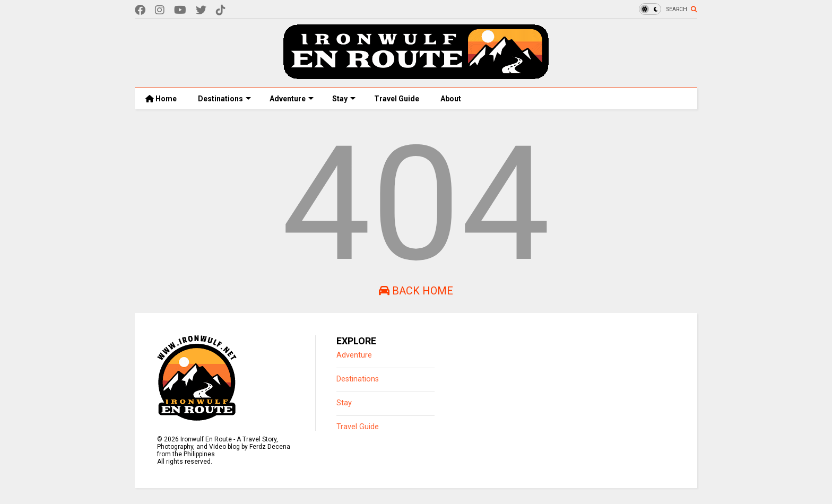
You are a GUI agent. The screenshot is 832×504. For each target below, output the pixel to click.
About (451, 99)
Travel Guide (397, 99)
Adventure (292, 99)
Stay (344, 99)
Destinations (224, 99)
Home (161, 99)
